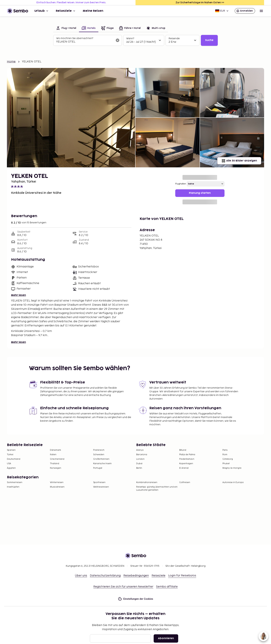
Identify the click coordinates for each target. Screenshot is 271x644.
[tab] (66, 28)
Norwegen (56, 468)
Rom (225, 455)
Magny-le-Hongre (232, 468)
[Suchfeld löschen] (118, 40)
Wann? (130, 38)
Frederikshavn (187, 459)
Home (11, 62)
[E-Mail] (120, 638)
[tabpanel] (135, 40)
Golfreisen (185, 482)
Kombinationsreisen (147, 482)
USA (9, 464)
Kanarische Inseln (102, 464)
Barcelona (142, 455)
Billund (183, 450)
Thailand (55, 464)
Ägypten (11, 468)
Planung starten (200, 193)
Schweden (99, 455)
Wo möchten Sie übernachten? (75, 38)
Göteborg (228, 459)
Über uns (81, 576)
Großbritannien (101, 459)
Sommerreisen (15, 482)
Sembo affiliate (167, 587)
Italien (53, 455)
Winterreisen (57, 482)
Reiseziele (66, 11)
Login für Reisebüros (182, 576)
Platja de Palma (187, 455)
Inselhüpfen (13, 487)
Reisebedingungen (136, 576)
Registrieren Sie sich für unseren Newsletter (123, 587)
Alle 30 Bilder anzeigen (239, 161)
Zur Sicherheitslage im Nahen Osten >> (200, 3)
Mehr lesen (18, 295)
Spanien (11, 450)
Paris (225, 450)
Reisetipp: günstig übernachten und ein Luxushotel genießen (157, 488)
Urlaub (42, 11)
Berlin (139, 468)
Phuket (226, 464)
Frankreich (99, 450)
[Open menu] (261, 11)
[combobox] (85, 42)
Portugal (98, 468)
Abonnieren (166, 638)
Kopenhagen (186, 464)
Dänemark (55, 450)
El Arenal (184, 468)
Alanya (140, 450)
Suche (209, 40)
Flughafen (181, 184)
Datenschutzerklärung (105, 576)
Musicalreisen (57, 487)
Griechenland (57, 459)
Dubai (139, 464)
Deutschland (14, 459)
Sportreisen (99, 482)
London (140, 459)
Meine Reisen (93, 11)
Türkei (10, 455)
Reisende (174, 38)
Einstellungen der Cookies (135, 599)
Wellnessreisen (101, 487)
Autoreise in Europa (233, 482)
